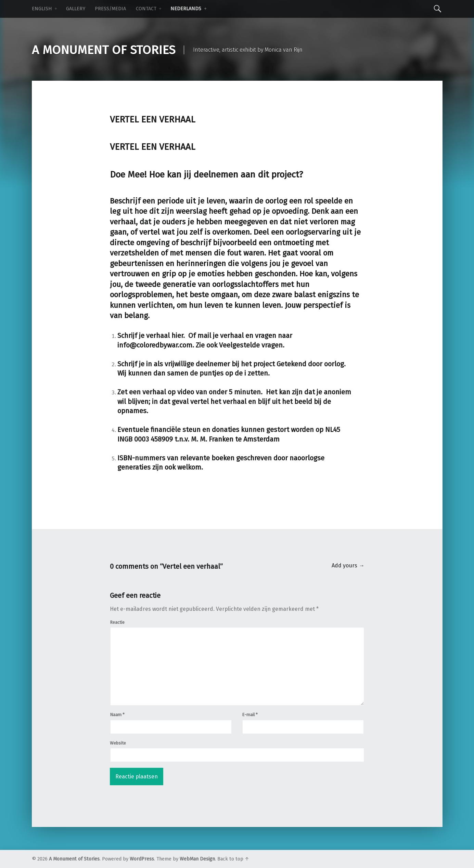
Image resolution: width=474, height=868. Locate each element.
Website (118, 743)
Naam (117, 715)
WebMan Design (197, 859)
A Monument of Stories (74, 859)
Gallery (76, 9)
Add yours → (348, 565)
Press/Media (110, 9)
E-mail (250, 715)
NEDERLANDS (186, 9)
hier (177, 336)
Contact (146, 9)
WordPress (142, 859)
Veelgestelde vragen (251, 345)
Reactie (117, 622)
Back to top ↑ (233, 859)
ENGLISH (42, 9)
